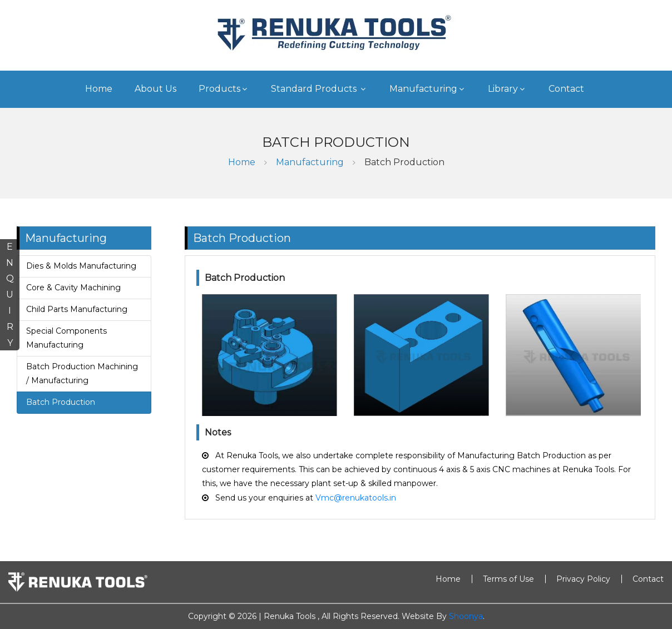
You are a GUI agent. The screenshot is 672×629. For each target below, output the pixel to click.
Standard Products (319, 89)
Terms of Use (508, 579)
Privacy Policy (583, 579)
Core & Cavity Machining (73, 288)
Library (507, 89)
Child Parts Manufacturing (77, 309)
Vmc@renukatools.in (356, 498)
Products (224, 89)
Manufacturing (428, 89)
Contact (566, 89)
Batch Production (404, 162)
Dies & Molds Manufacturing (81, 266)
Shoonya (466, 616)
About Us (155, 89)
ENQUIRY (10, 295)
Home (99, 89)
